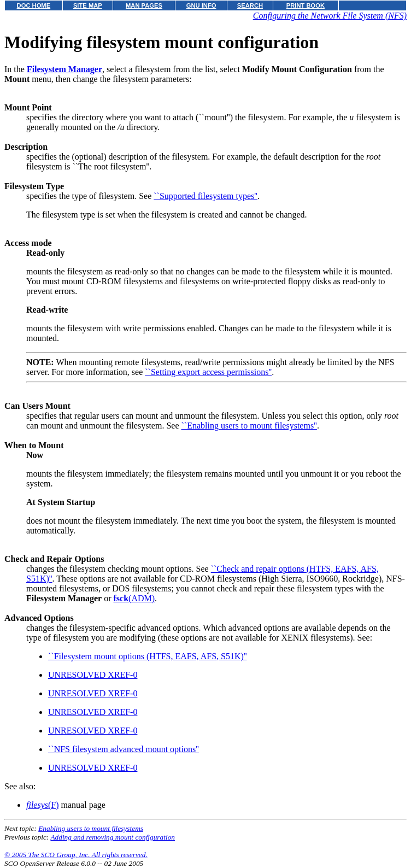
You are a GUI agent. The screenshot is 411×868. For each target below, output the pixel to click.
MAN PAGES (144, 5)
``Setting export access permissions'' (208, 372)
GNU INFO (201, 5)
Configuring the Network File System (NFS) (330, 16)
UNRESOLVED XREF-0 (93, 675)
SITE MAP (88, 5)
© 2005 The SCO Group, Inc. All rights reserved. (76, 855)
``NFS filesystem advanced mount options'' (124, 749)
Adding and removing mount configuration (113, 837)
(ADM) (134, 598)
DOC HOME (34, 5)
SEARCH (250, 5)
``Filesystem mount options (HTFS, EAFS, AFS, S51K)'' (148, 656)
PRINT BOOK (306, 5)
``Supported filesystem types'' (205, 196)
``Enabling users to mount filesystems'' (249, 426)
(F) (43, 805)
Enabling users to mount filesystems (91, 828)
